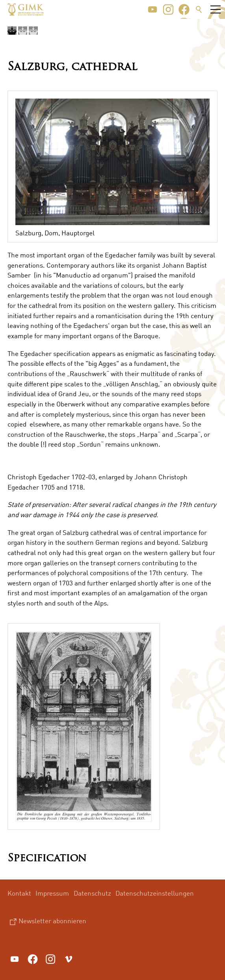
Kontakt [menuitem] (19, 893)
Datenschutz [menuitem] (92, 893)
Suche (199, 9)
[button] (152, 9)
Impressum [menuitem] (52, 893)
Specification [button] (47, 859)
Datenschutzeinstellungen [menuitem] (155, 893)
